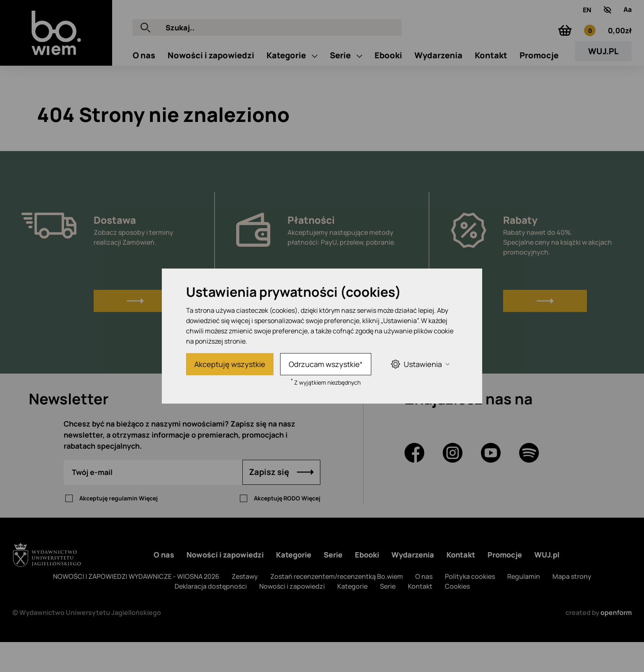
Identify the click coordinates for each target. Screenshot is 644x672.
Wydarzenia (438, 89)
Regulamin (524, 606)
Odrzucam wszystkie (326, 364)
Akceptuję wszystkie (230, 364)
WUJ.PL (603, 85)
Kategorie (287, 89)
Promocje (539, 89)
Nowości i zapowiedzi (211, 89)
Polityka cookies (470, 606)
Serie (341, 89)
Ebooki (388, 89)
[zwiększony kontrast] (607, 16)
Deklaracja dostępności (211, 616)
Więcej (148, 528)
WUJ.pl (547, 585)
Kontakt (491, 89)
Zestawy (245, 606)
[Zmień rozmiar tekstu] (628, 16)
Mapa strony (572, 606)
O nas (144, 89)
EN (587, 16)
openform (616, 642)
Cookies (457, 616)
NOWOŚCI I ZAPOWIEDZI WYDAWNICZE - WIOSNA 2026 (136, 606)
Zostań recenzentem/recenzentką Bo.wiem (337, 606)
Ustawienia (420, 364)
